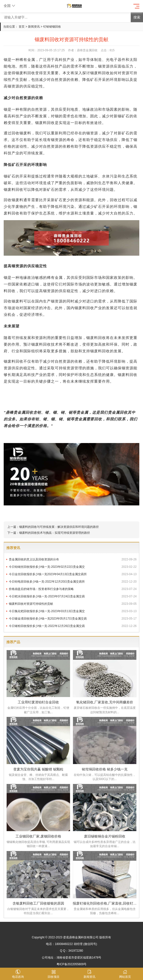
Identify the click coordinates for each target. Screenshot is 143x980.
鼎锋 (10, 412)
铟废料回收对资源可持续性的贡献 (73, 604)
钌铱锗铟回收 (52, 27)
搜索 (137, 17)
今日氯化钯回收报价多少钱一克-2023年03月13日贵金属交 (73, 611)
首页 (22, 27)
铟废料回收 (25, 73)
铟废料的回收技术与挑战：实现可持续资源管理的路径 (55, 533)
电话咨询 (18, 974)
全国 (10, 6)
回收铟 (17, 133)
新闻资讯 (34, 27)
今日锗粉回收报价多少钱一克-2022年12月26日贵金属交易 (73, 626)
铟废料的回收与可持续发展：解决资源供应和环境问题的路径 (59, 527)
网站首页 (125, 974)
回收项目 (54, 974)
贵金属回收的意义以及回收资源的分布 (73, 559)
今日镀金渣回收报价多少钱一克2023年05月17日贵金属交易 (73, 619)
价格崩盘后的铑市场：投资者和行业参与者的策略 (73, 589)
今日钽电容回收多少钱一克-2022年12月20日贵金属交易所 (73, 582)
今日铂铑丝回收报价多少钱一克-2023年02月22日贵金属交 (73, 567)
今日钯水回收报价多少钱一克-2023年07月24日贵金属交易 (73, 596)
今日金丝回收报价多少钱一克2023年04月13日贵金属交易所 (73, 574)
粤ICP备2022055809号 (72, 964)
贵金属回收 (23, 412)
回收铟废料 (14, 200)
